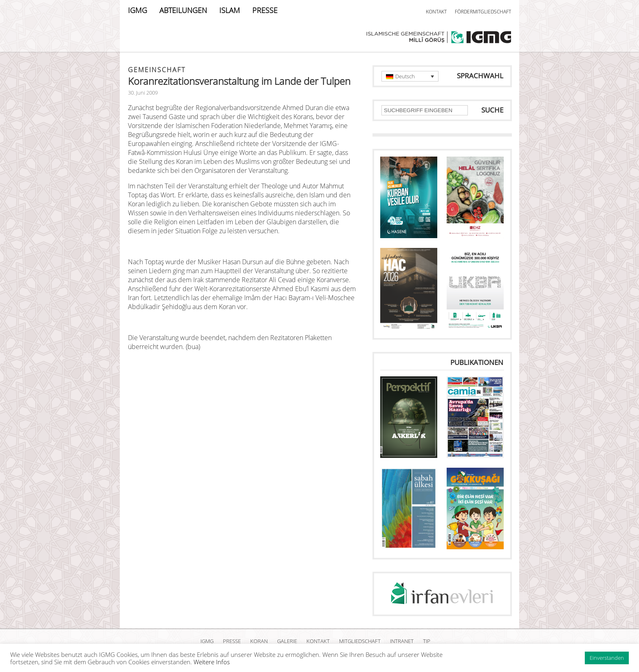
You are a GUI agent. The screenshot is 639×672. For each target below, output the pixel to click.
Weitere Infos (212, 662)
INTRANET (402, 641)
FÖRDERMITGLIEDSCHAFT (483, 12)
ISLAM (230, 10)
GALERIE (287, 641)
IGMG (138, 10)
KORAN (259, 641)
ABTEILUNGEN (183, 10)
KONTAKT (436, 12)
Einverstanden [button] (607, 658)
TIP (427, 641)
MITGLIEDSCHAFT (360, 641)
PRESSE (265, 10)
